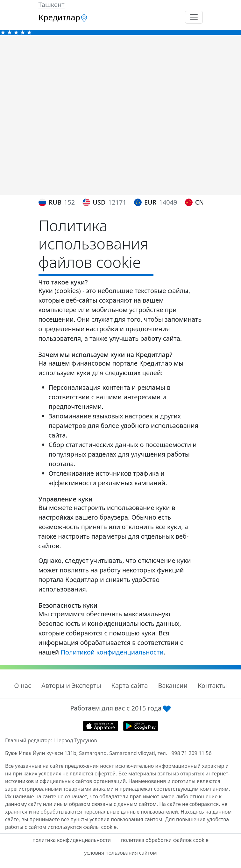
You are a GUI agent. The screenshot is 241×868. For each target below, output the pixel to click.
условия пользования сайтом (120, 853)
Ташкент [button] (52, 5)
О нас (23, 686)
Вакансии (173, 686)
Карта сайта (130, 686)
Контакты (212, 686)
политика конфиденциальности (72, 840)
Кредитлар (63, 17)
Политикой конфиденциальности (112, 652)
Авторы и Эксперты (71, 686)
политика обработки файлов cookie (165, 840)
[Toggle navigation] (194, 17)
